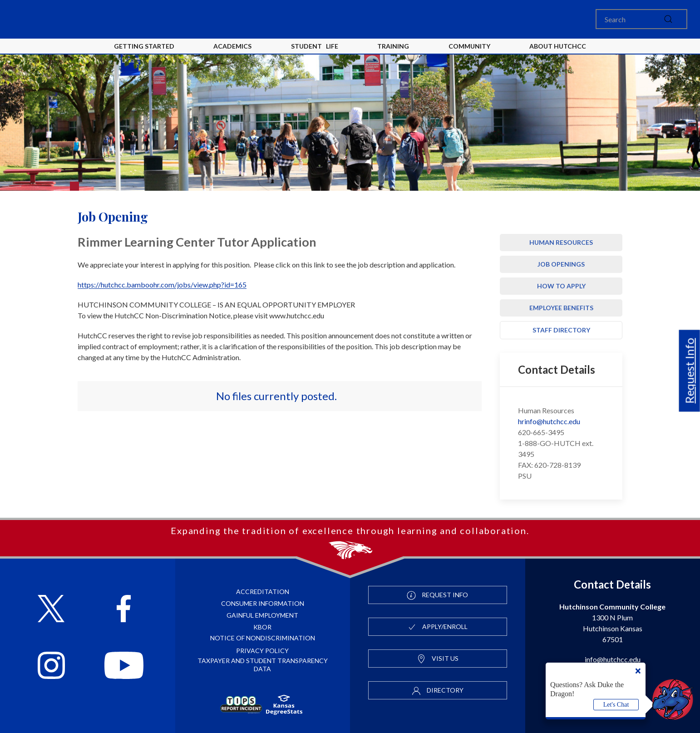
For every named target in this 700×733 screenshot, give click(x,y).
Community (469, 46)
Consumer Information (263, 603)
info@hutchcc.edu (613, 659)
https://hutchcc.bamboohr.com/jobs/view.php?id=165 (162, 285)
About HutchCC (558, 46)
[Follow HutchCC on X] (51, 610)
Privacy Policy (262, 651)
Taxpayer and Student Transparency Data (263, 665)
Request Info (690, 371)
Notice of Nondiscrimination (263, 638)
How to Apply (561, 286)
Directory (438, 691)
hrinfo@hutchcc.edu (549, 421)
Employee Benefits (561, 308)
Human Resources (561, 242)
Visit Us (438, 659)
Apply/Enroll (437, 627)
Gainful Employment (262, 615)
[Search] (641, 19)
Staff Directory (561, 330)
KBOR (262, 627)
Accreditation (263, 592)
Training (393, 46)
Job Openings (561, 264)
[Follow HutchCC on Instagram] (51, 666)
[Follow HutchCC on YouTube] (124, 666)
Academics (232, 46)
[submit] (668, 19)
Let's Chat (616, 705)
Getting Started (144, 46)
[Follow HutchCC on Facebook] (124, 610)
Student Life (315, 46)
